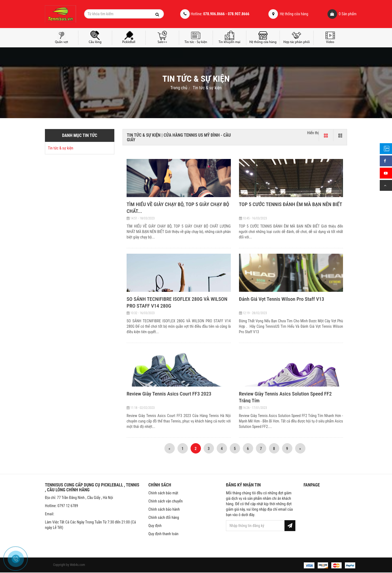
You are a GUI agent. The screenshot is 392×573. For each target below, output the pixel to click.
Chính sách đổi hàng (164, 517)
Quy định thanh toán (163, 534)
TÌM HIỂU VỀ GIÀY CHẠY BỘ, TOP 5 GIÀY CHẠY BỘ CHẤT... (178, 208)
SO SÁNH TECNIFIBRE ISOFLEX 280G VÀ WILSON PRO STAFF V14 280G (177, 302)
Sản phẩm (334, 14)
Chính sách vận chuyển (166, 501)
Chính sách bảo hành (164, 509)
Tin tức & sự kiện (207, 88)
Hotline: (215, 14)
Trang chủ (179, 88)
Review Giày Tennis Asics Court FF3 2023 (169, 394)
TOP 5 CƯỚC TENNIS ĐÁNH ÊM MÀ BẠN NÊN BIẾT (291, 204)
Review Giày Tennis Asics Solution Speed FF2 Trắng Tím (285, 397)
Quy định (155, 526)
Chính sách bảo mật (163, 493)
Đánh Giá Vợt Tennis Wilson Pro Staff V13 (282, 299)
